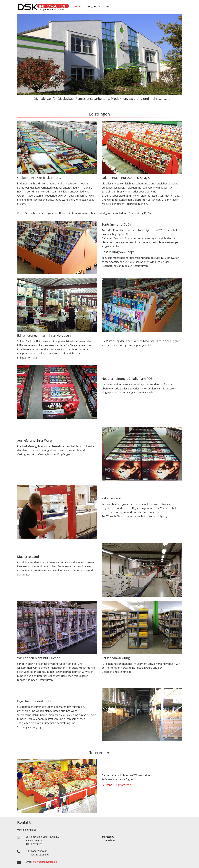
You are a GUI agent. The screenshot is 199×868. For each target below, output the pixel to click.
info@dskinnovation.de (45, 862)
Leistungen (89, 6)
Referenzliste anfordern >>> (118, 785)
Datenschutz (108, 840)
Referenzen (104, 6)
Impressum (108, 837)
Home (77, 6)
